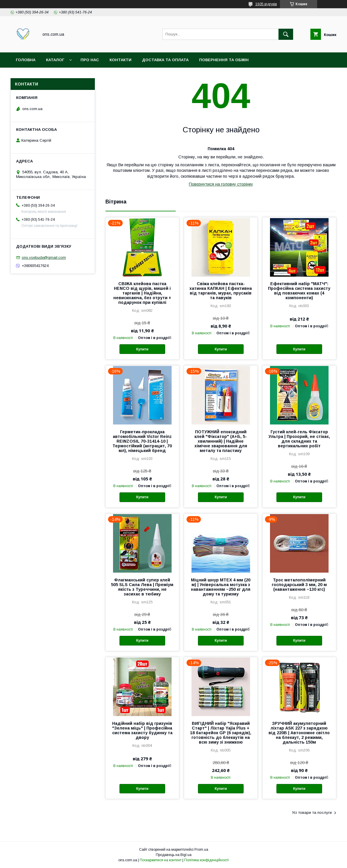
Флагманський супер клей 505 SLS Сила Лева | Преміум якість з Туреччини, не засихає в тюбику (142, 587)
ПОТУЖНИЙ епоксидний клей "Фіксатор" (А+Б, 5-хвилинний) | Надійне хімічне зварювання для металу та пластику (221, 441)
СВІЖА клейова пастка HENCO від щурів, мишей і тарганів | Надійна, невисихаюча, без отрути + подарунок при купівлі (142, 293)
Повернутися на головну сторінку (221, 184)
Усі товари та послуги (312, 813)
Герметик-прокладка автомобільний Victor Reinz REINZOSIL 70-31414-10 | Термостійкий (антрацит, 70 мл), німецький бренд (142, 441)
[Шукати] (286, 34)
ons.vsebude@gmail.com (44, 257)
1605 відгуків (266, 4)
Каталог (55, 60)
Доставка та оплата (165, 60)
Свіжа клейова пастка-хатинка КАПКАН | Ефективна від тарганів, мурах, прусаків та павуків (221, 291)
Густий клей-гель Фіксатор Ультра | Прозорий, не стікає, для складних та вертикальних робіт (299, 439)
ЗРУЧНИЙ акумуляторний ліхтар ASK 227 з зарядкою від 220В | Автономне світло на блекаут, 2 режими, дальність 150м (299, 733)
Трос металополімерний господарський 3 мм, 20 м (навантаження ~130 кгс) (299, 585)
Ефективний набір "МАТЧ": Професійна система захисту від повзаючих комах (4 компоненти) (299, 291)
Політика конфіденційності (206, 860)
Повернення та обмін (224, 60)
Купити (142, 349)
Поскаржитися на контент (161, 860)
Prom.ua (201, 850)
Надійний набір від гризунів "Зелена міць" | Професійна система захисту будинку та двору (142, 730)
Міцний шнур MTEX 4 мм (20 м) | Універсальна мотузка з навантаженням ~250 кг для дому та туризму (221, 587)
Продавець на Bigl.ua (174, 855)
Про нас (90, 60)
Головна (26, 60)
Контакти (120, 60)
